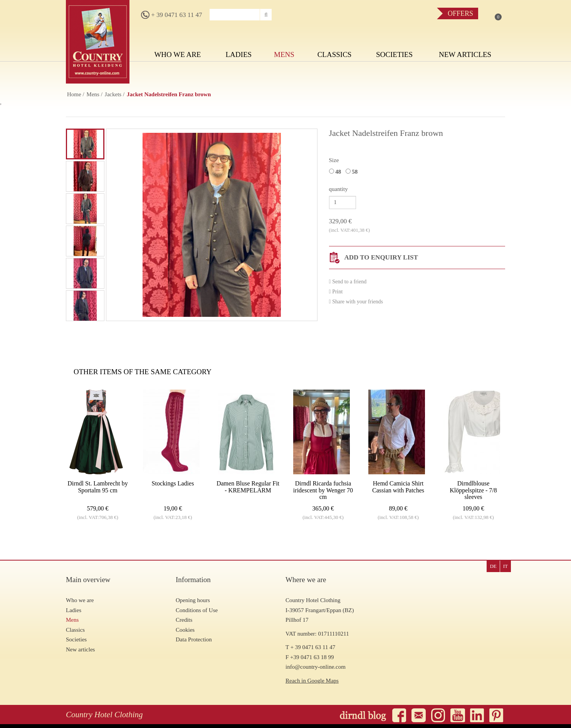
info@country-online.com (316, 667)
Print (336, 292)
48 (337, 172)
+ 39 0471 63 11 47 (171, 15)
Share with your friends (356, 302)
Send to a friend (348, 282)
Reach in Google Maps (312, 681)
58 (353, 172)
